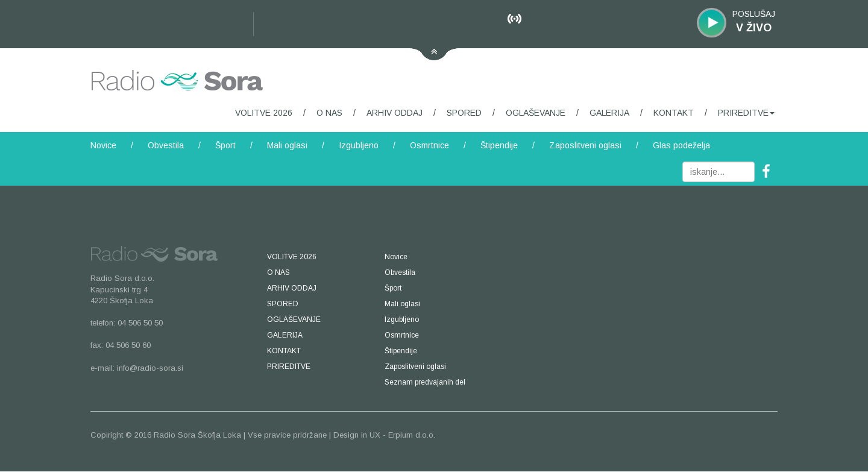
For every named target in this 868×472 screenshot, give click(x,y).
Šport (225, 145)
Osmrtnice (429, 145)
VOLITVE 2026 (264, 113)
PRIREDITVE (746, 113)
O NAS (329, 113)
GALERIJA (609, 113)
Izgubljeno (359, 145)
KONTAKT (674, 113)
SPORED (464, 113)
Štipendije (499, 145)
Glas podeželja (681, 145)
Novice (103, 145)
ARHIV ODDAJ (395, 113)
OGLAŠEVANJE (536, 113)
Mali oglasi (287, 145)
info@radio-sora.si (150, 368)
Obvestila (166, 145)
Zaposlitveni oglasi (585, 145)
